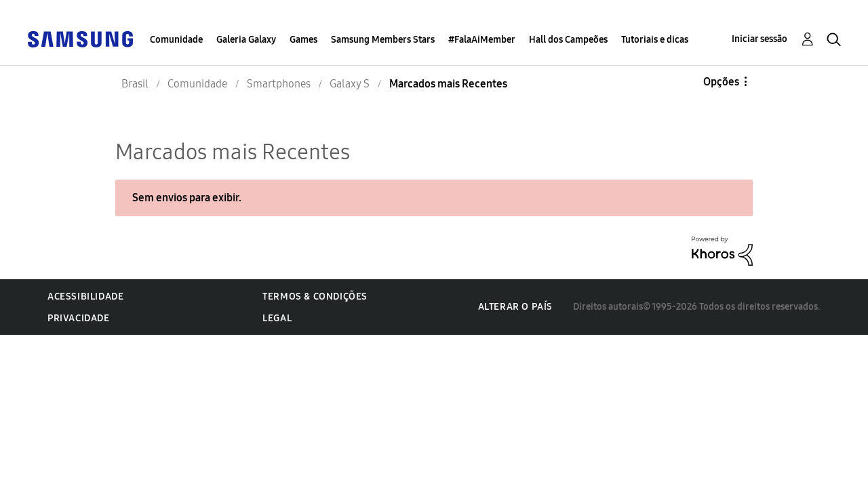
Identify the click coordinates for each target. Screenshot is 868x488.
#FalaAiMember (482, 40)
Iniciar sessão (759, 39)
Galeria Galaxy (246, 40)
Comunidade (176, 40)
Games (303, 40)
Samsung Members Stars (383, 40)
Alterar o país (515, 307)
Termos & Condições (315, 297)
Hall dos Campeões (568, 40)
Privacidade (79, 318)
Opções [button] (721, 82)
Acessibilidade (85, 297)
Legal (277, 318)
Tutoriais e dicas (655, 40)
